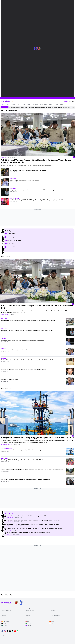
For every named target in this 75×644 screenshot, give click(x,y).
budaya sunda (4, 458)
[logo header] (7, 101)
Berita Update (10, 518)
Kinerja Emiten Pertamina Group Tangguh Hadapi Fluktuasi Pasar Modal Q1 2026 (37, 438)
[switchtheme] (70, 101)
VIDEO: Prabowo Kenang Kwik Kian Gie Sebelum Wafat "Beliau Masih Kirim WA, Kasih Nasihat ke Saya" (28, 320)
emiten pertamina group (7, 444)
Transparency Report (56, 616)
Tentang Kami (29, 608)
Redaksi (53, 608)
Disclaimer (4, 613)
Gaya (41, 104)
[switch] (66, 101)
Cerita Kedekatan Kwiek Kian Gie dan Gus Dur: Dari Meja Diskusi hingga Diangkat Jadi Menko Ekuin (27, 360)
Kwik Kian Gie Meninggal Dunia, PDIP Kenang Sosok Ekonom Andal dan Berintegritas (24, 370)
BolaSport (51, 104)
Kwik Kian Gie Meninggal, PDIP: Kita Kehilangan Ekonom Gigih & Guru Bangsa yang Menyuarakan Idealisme (38, 200)
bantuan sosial (5, 478)
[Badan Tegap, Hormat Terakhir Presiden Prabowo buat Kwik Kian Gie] (5, 172)
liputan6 (9, 534)
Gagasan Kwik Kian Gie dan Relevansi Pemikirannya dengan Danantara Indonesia (23, 340)
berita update (13, 169)
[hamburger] (73, 101)
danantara (4, 339)
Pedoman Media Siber (6, 611)
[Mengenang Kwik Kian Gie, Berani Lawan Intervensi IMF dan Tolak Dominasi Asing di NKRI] (5, 192)
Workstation (54, 611)
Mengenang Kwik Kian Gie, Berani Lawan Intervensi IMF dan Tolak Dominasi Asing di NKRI (34, 190)
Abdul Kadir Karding (11, 526)
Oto (33, 104)
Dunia (37, 104)
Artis (18, 104)
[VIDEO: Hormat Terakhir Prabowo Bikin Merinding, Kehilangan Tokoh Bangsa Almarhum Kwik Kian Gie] (38, 135)
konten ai (3, 368)
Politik (7, 104)
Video (61, 104)
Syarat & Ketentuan (30, 613)
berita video (4, 158)
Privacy (53, 613)
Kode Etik (4, 616)
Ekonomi (13, 104)
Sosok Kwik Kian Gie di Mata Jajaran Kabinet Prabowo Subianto (18, 350)
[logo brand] (16, 603)
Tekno (28, 104)
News (3, 104)
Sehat (46, 104)
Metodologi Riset (30, 611)
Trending (23, 104)
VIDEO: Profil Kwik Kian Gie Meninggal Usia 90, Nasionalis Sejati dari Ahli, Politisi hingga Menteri (27, 330)
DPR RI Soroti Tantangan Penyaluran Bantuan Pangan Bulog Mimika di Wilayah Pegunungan (26, 480)
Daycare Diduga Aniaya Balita (44, 107)
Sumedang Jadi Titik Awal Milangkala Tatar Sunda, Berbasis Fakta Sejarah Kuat (22, 460)
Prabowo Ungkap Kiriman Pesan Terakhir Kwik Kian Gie (24, 180)
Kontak (3, 608)
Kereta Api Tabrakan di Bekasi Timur (15, 107)
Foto (57, 104)
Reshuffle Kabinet (31, 107)
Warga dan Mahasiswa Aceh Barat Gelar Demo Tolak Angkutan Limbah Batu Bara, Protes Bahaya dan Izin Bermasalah (32, 470)
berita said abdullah (14, 199)
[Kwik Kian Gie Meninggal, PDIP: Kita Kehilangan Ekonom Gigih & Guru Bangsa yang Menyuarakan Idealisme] (5, 202)
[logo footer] (7, 603)
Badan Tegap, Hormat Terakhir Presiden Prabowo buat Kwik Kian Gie (28, 170)
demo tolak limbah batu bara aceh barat (10, 468)
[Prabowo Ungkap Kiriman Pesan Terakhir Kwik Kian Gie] (5, 182)
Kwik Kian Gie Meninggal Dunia (10, 380)
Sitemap (28, 616)
